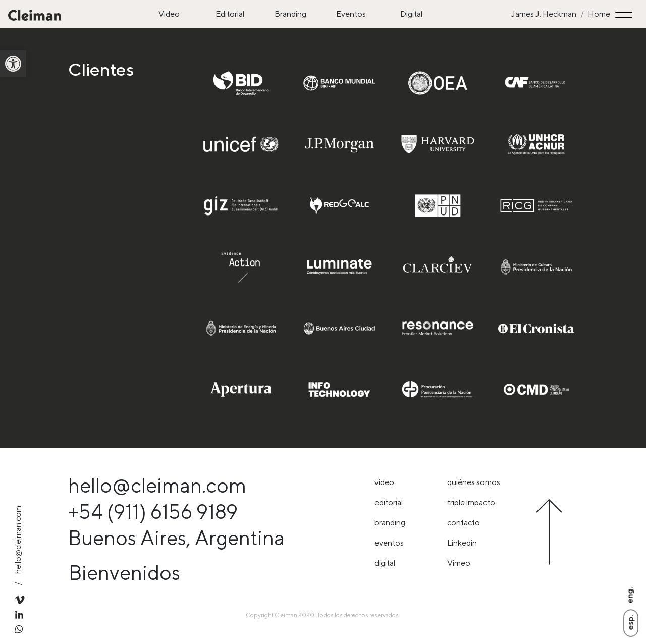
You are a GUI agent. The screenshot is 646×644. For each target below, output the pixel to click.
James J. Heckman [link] (544, 14)
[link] (13, 64)
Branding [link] (290, 14)
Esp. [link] (630, 622)
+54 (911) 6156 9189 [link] (153, 512)
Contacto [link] (464, 523)
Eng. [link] (630, 595)
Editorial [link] (230, 14)
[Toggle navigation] (625, 14)
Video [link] (169, 14)
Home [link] (599, 14)
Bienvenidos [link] (124, 573)
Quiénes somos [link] (474, 482)
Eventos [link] (351, 14)
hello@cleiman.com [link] (18, 540)
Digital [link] (411, 14)
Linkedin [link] (462, 543)
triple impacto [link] (471, 502)
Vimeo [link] (459, 563)
